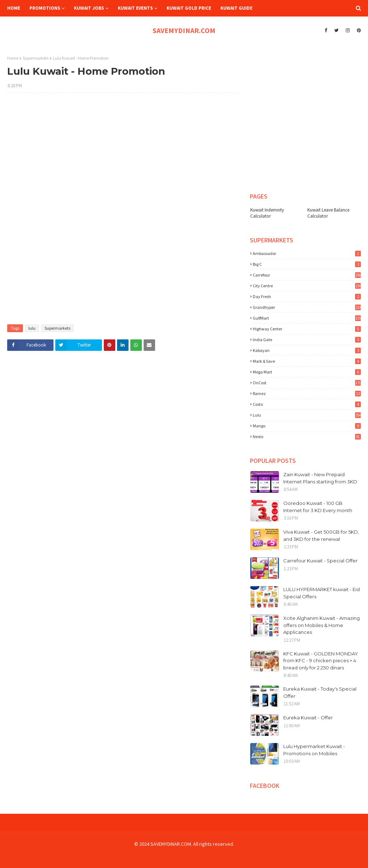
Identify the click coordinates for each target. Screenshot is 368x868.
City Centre (307, 286)
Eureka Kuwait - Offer (308, 718)
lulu (32, 328)
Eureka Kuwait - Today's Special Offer (320, 692)
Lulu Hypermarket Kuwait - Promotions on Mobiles (314, 750)
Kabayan (307, 350)
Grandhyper (307, 307)
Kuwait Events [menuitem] (135, 8)
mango (307, 426)
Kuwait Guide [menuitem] (236, 8)
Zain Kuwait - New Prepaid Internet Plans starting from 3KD (320, 478)
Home (13, 58)
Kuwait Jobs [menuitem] (89, 8)
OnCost (307, 383)
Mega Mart (307, 372)
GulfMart (307, 318)
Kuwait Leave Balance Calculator (328, 213)
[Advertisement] (123, 150)
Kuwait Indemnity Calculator (267, 213)
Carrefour (307, 275)
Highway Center (307, 329)
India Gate (307, 340)
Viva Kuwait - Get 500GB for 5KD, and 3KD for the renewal (321, 535)
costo (307, 404)
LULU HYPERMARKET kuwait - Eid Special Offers (322, 593)
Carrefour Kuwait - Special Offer (320, 561)
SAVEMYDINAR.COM (184, 30)
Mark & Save (307, 361)
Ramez (307, 393)
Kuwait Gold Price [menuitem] (189, 8)
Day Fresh (307, 296)
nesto (307, 437)
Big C (307, 264)
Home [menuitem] (14, 8)
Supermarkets (36, 58)
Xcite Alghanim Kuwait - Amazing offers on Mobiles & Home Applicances (322, 625)
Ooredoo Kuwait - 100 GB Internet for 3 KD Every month (318, 507)
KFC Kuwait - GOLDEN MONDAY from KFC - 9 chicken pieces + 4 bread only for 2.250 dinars (321, 661)
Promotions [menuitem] (45, 8)
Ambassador (307, 253)
